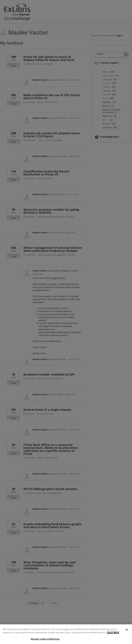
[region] (66, 634)
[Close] (127, 630)
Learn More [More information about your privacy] (113, 632)
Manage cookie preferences (45, 639)
